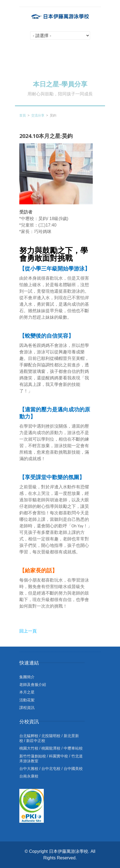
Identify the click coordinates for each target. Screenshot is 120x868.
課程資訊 (27, 708)
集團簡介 (27, 677)
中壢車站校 (73, 748)
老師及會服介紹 (33, 685)
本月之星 (27, 692)
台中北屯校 (51, 769)
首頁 (23, 115)
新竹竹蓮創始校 (33, 756)
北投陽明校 (51, 736)
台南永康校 (29, 776)
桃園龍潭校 (51, 748)
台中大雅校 (29, 769)
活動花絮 (27, 700)
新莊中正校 (36, 741)
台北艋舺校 (29, 736)
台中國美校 (73, 769)
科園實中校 (59, 756)
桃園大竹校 (29, 748)
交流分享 (38, 115)
